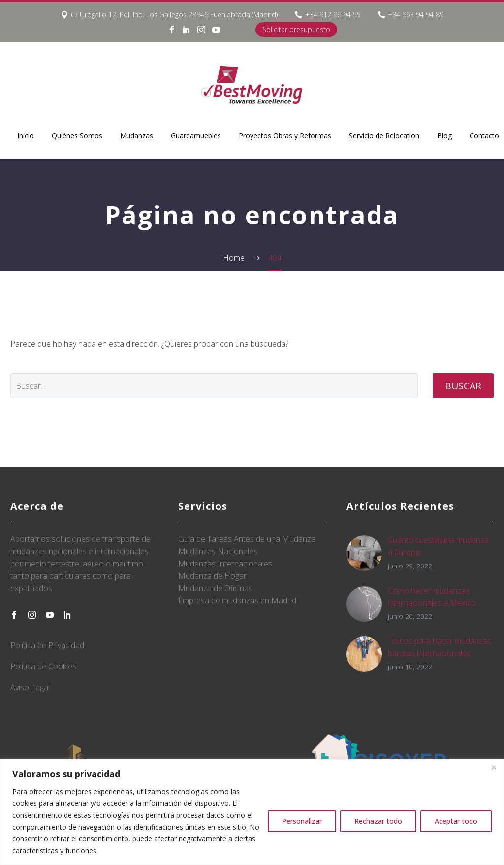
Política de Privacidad (47, 645)
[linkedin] (67, 615)
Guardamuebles (196, 136)
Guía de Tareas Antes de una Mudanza (247, 539)
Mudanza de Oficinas (215, 588)
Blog (444, 136)
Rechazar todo (378, 821)
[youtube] (50, 615)
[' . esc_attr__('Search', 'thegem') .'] (214, 386)
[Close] (494, 767)
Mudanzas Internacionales (225, 564)
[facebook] (14, 615)
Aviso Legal (30, 687)
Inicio (26, 136)
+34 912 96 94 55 (333, 15)
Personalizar (302, 821)
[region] (252, 812)
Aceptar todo (456, 821)
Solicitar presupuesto (296, 29)
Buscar (463, 386)
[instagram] (32, 615)
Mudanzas (137, 136)
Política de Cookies (43, 666)
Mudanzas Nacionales (218, 551)
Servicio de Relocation (384, 136)
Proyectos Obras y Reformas (285, 136)
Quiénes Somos (77, 136)
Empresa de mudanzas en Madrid (237, 600)
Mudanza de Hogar (212, 576)
